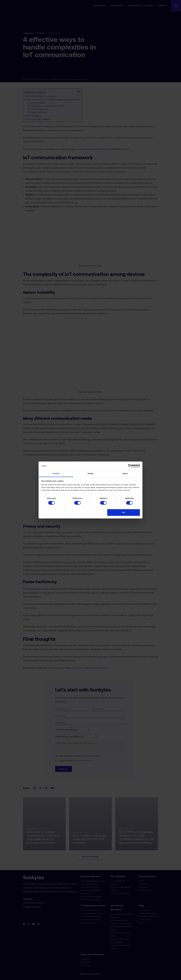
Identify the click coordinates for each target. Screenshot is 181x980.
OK (124, 512)
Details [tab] (90, 473)
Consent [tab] (56, 473)
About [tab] (125, 473)
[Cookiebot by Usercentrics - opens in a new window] (130, 466)
